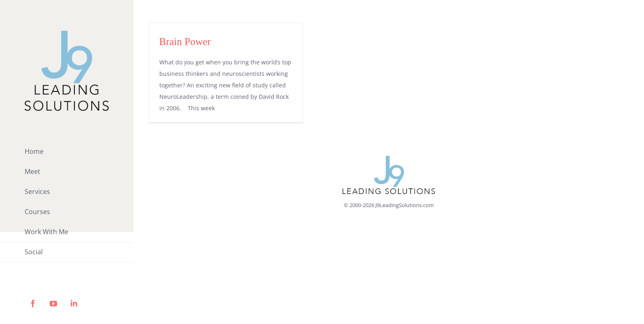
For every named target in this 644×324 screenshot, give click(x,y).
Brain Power (185, 42)
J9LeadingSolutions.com (405, 205)
